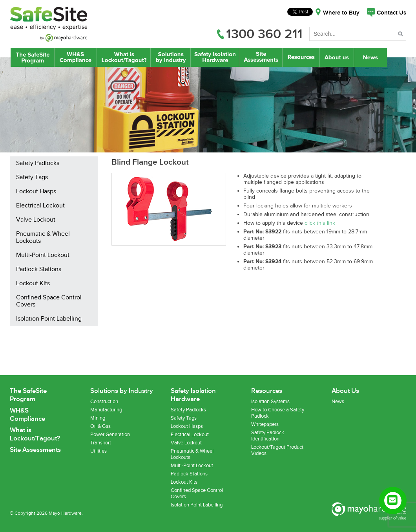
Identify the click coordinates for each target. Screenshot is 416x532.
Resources (301, 57)
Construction (104, 402)
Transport (101, 443)
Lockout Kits (33, 284)
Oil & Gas (100, 426)
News (371, 57)
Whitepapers (265, 424)
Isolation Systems (270, 402)
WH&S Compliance (76, 57)
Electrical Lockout (40, 206)
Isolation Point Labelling (49, 319)
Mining (98, 418)
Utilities (99, 451)
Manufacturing (106, 410)
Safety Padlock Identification (268, 436)
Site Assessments (261, 57)
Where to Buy (341, 13)
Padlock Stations (39, 270)
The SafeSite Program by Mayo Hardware (33, 57)
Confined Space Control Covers (49, 301)
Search (401, 35)
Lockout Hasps (36, 192)
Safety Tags (32, 178)
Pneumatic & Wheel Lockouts (43, 238)
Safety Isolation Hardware (215, 57)
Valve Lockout (36, 220)
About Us (337, 57)
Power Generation (110, 435)
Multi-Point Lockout (43, 255)
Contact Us (391, 13)
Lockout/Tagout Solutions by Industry (171, 57)
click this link (320, 223)
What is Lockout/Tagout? (124, 57)
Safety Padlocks (38, 163)
